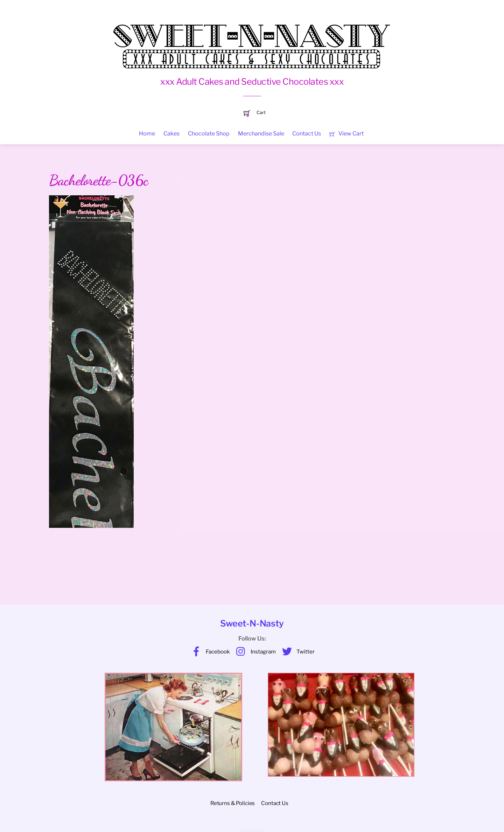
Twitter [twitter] (297, 652)
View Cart (346, 134)
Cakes (171, 134)
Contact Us (307, 134)
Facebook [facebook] (209, 652)
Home (147, 134)
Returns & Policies (233, 803)
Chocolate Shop (209, 134)
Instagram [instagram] (254, 652)
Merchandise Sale (261, 134)
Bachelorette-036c (99, 180)
